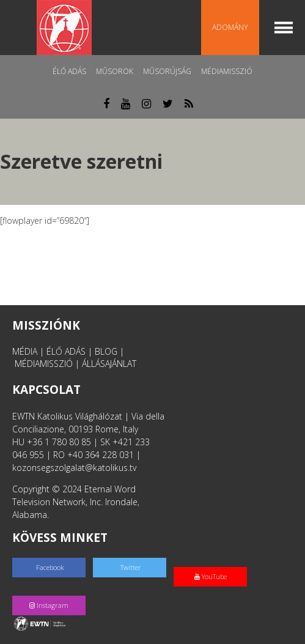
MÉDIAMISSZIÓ (44, 364)
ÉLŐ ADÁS (66, 351)
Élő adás (69, 71)
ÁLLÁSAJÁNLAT (109, 364)
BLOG (106, 351)
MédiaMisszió (227, 71)
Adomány (230, 27)
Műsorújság (167, 71)
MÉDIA (25, 351)
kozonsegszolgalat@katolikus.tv (74, 468)
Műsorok (115, 71)
